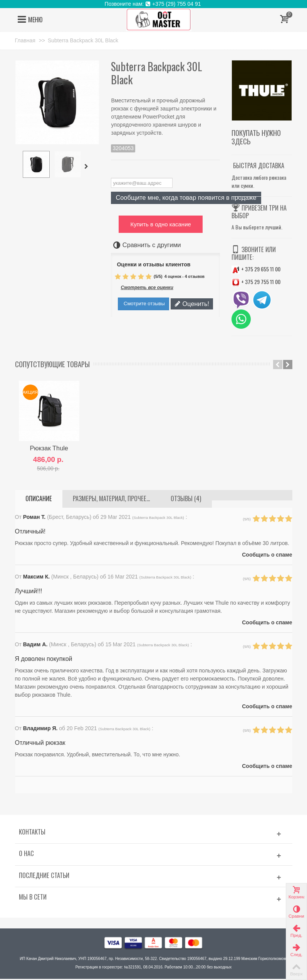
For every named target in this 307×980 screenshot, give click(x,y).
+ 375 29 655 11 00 (256, 269)
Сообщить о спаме (266, 556)
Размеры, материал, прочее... (111, 500)
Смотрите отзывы (143, 304)
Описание (39, 500)
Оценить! (192, 304)
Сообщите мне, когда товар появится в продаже (186, 197)
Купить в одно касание (160, 224)
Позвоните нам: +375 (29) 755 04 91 (154, 4)
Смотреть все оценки (147, 288)
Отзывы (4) (186, 500)
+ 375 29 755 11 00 (256, 282)
